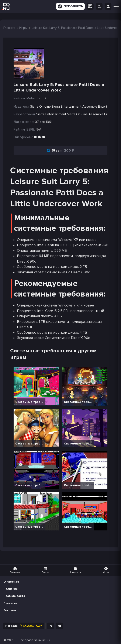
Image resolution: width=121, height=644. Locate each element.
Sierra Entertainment (51, 114)
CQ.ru (11, 640)
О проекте (11, 582)
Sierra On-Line (77, 114)
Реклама (10, 610)
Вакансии (10, 603)
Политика (11, 589)
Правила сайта (14, 596)
